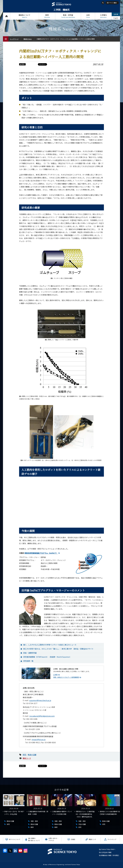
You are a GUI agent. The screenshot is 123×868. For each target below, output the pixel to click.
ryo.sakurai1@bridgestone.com (42, 716)
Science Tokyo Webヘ (108, 849)
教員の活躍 (32, 755)
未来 (88, 16)
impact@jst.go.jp (39, 739)
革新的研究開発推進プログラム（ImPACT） (41, 553)
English (116, 18)
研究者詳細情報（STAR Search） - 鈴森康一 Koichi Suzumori (47, 657)
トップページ (7, 16)
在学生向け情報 (106, 852)
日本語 (116, 14)
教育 (47, 16)
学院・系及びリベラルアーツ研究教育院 (66, 677)
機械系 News (28, 39)
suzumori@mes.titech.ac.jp (40, 700)
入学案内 (103, 16)
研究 (24, 755)
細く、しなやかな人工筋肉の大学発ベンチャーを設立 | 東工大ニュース (50, 645)
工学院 (55, 675)
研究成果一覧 (28, 661)
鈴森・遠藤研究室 (30, 653)
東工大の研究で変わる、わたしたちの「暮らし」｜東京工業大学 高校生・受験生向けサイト (58, 649)
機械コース (27, 758)
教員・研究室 (68, 16)
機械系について (24, 16)
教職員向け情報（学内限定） (111, 855)
